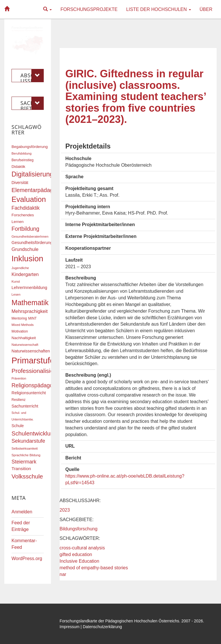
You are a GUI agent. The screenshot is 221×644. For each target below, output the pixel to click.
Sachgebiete (32, 103)
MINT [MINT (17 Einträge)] (32, 318)
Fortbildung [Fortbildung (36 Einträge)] (25, 229)
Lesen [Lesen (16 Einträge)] (16, 294)
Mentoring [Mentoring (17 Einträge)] (19, 318)
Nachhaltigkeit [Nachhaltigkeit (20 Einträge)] (24, 338)
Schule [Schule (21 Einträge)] (18, 426)
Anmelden (22, 512)
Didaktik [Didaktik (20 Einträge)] (18, 167)
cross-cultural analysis (82, 548)
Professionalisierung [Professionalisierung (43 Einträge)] (39, 371)
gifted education (76, 554)
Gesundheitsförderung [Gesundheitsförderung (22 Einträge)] (32, 243)
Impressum (69, 627)
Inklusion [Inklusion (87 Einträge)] (27, 259)
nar (63, 574)
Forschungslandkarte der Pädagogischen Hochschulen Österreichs (119, 621)
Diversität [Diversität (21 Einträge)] (20, 183)
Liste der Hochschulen (158, 9)
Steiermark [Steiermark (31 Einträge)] (24, 462)
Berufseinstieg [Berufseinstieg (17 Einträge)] (22, 160)
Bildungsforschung (79, 529)
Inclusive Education (79, 561)
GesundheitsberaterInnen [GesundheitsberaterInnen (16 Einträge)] (30, 236)
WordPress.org (27, 558)
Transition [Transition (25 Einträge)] (21, 469)
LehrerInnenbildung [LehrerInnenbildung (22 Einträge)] (29, 288)
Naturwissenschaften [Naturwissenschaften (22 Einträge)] (31, 351)
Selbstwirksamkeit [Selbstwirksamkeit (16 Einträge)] (25, 448)
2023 (65, 510)
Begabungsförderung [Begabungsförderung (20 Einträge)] (30, 147)
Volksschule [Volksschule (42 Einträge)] (27, 476)
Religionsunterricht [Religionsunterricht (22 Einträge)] (29, 393)
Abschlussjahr (32, 76)
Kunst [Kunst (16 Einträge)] (16, 281)
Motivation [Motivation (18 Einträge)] (20, 331)
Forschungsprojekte (89, 9)
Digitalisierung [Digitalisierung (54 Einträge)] (33, 174)
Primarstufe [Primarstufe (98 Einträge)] (33, 360)
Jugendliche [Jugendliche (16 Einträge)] (20, 268)
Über (206, 9)
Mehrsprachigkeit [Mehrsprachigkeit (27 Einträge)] (30, 311)
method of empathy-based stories (94, 568)
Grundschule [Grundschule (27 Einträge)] (25, 249)
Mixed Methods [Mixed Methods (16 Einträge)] (23, 325)
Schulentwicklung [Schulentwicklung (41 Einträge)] (34, 433)
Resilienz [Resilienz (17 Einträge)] (19, 400)
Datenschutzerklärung (102, 627)
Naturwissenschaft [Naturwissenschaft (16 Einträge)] (25, 345)
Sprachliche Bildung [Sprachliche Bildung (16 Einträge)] (26, 455)
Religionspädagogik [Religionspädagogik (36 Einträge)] (36, 385)
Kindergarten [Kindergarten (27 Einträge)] (25, 274)
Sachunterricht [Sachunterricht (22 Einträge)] (25, 406)
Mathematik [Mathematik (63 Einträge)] (30, 303)
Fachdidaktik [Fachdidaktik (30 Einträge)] (26, 208)
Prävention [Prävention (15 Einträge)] (19, 378)
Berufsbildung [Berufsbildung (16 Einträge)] (21, 153)
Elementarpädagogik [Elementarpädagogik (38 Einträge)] (38, 190)
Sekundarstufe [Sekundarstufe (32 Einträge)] (28, 441)
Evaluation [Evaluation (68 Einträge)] (29, 199)
